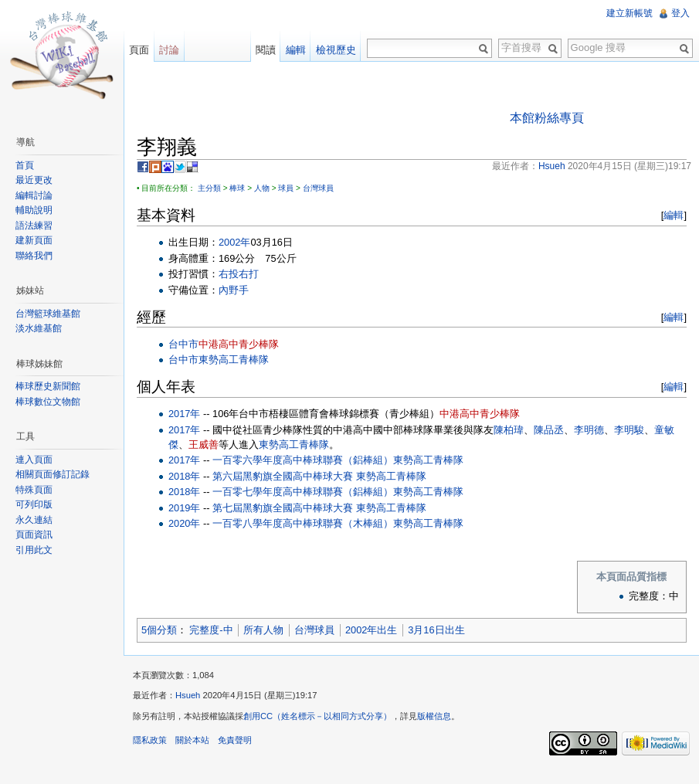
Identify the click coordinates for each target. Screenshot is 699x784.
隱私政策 (150, 740)
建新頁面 (34, 240)
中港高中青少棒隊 (239, 344)
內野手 (234, 290)
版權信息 (434, 716)
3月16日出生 (436, 630)
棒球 (237, 188)
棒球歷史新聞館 (48, 386)
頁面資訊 (34, 535)
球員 (286, 188)
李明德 (589, 430)
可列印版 (34, 504)
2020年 (184, 523)
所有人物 (263, 630)
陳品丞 (549, 430)
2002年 (234, 242)
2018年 (184, 476)
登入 (680, 13)
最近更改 (34, 180)
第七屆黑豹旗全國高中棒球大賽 (283, 508)
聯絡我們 (34, 256)
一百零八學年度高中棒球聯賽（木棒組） (303, 523)
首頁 (25, 165)
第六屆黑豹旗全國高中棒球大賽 (283, 476)
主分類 (209, 188)
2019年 (184, 508)
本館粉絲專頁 (547, 118)
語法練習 (34, 226)
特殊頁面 (34, 490)
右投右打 (239, 274)
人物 (262, 188)
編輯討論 (34, 195)
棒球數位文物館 (48, 402)
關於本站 (192, 740)
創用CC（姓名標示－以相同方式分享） (317, 716)
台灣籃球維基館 (48, 314)
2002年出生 (371, 630)
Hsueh (188, 695)
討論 (169, 50)
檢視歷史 (336, 50)
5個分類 (159, 630)
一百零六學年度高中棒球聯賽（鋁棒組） (303, 460)
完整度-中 (211, 630)
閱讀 (266, 50)
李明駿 (629, 430)
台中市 (183, 344)
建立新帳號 (629, 13)
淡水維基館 (39, 328)
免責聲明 (235, 740)
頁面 (139, 50)
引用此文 (34, 550)
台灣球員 (318, 188)
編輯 (674, 215)
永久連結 (34, 520)
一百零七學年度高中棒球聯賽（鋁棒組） (303, 492)
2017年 (184, 414)
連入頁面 (34, 460)
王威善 (204, 445)
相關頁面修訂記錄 (53, 474)
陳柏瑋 (509, 430)
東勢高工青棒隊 (234, 360)
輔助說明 (34, 210)
